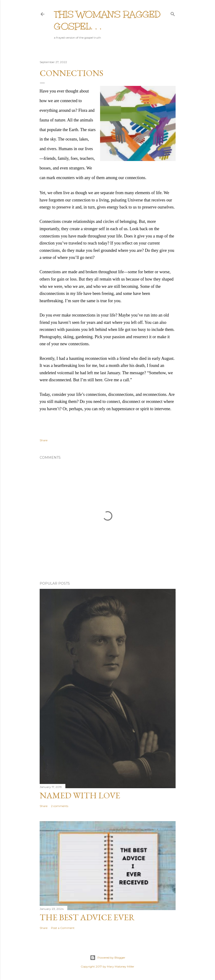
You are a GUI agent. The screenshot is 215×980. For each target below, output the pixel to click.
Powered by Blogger (108, 958)
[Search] (173, 13)
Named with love (80, 795)
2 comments (60, 806)
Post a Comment (63, 928)
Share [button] (44, 440)
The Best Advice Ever (87, 917)
